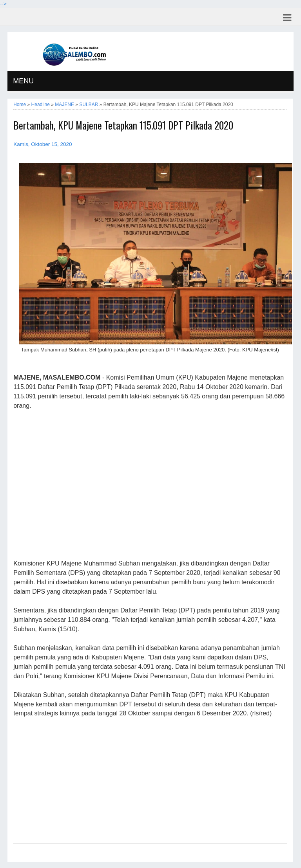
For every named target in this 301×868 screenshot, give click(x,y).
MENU (23, 81)
